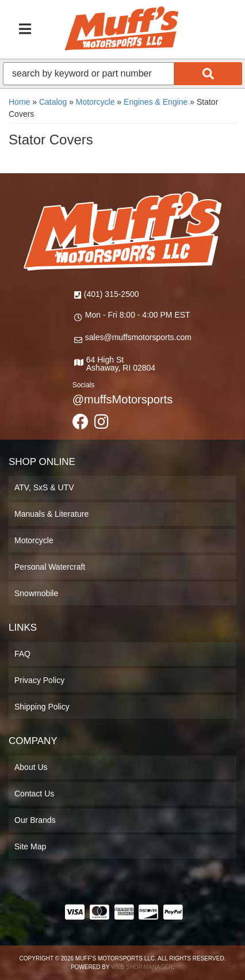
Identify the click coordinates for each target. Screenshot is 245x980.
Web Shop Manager (142, 967)
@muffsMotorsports (122, 399)
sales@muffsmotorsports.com (138, 337)
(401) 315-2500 (112, 294)
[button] (122, 74)
